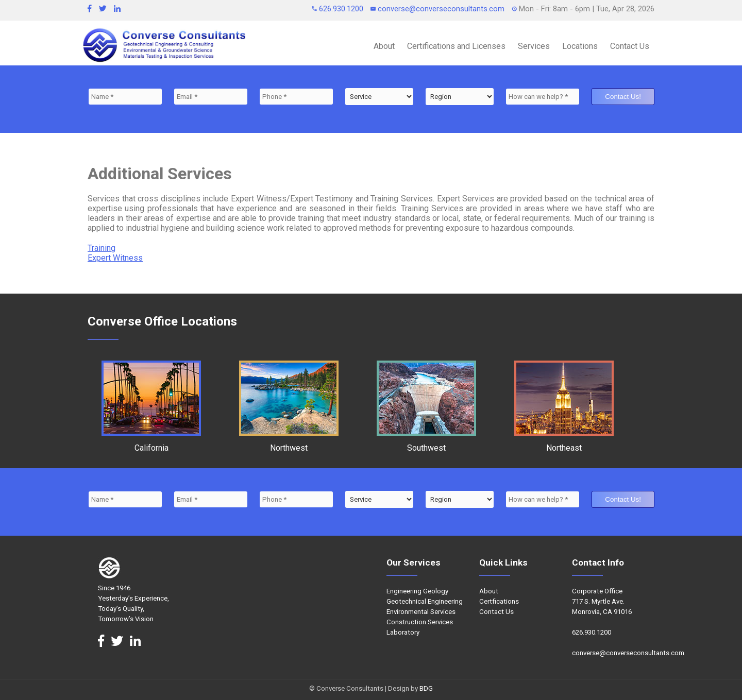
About (384, 46)
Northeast (564, 443)
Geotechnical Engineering (425, 601)
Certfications (499, 601)
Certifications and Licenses (456, 46)
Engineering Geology (417, 591)
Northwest (289, 443)
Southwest (426, 443)
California (151, 443)
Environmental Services (421, 612)
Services (534, 46)
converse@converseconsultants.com (439, 9)
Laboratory (403, 632)
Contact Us (630, 46)
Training (102, 248)
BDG (426, 688)
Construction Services (420, 622)
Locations (580, 46)
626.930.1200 (339, 9)
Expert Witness (115, 258)
